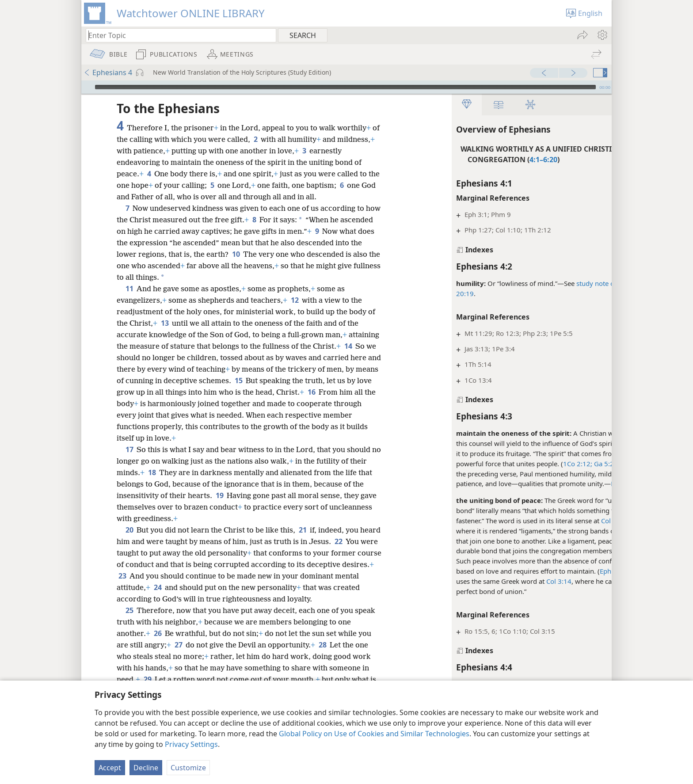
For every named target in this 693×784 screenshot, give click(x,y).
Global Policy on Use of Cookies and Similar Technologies (374, 734)
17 (129, 461)
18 (152, 484)
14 (122, 369)
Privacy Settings (191, 744)
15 (301, 392)
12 (295, 312)
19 (219, 507)
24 (218, 599)
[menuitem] (602, 35)
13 (165, 335)
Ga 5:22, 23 (572, 464)
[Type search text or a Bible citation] (177, 35)
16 (122, 415)
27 (178, 656)
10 (264, 266)
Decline (146, 768)
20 (129, 541)
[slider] (345, 87)
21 (303, 541)
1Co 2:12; (539, 464)
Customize (188, 768)
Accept (110, 768)
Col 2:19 (575, 521)
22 (360, 553)
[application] (346, 87)
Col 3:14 (520, 581)
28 (322, 656)
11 (129, 300)
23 (191, 587)
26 (158, 645)
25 (129, 622)
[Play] (87, 87)
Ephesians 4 (108, 72)
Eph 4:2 (583, 483)
